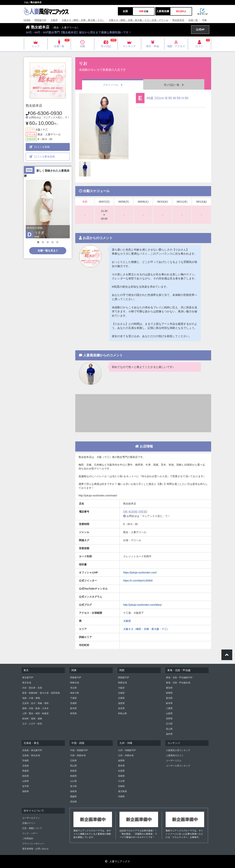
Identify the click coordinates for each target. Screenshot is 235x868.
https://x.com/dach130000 (138, 581)
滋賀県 (121, 703)
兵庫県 (121, 698)
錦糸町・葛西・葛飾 (32, 719)
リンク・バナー (30, 833)
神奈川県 (75, 693)
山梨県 (169, 713)
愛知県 (169, 688)
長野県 (169, 719)
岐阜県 (169, 703)
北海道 (26, 766)
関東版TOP (76, 678)
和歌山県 (122, 713)
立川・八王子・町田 (32, 724)
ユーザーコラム (174, 761)
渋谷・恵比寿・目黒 (32, 688)
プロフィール (113, 85)
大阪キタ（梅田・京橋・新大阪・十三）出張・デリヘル (139, 20)
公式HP (200, 30)
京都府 (121, 693)
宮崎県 (121, 786)
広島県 (73, 761)
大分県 (121, 781)
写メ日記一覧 (174, 85)
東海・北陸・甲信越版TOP (179, 678)
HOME (27, 20)
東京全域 (27, 683)
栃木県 (73, 708)
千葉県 (73, 698)
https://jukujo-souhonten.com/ (140, 572)
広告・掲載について (32, 828)
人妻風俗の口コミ (175, 755)
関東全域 (75, 683)
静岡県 (169, 693)
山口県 (73, 781)
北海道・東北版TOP (32, 750)
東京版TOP (28, 678)
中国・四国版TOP (79, 750)
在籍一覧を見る (48, 251)
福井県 (169, 734)
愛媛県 (73, 797)
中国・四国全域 (78, 755)
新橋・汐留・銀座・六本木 (35, 708)
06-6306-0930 (46, 113)
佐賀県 (121, 771)
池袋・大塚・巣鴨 (31, 698)
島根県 (73, 776)
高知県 (73, 802)
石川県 (169, 724)
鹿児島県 (122, 791)
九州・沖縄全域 (126, 755)
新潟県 (169, 698)
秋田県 (26, 776)
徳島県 (73, 791)
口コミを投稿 (40, 147)
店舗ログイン (29, 823)
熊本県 (121, 766)
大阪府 (54, 20)
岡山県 (73, 766)
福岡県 (121, 761)
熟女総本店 (178, 20)
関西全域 (122, 683)
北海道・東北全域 (31, 755)
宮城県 (26, 761)
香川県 (73, 786)
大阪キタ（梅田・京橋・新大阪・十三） (83, 20)
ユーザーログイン (31, 818)
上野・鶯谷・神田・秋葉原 (35, 713)
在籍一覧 (193, 20)
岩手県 (26, 786)
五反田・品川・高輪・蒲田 (35, 703)
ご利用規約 (28, 838)
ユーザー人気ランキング (178, 766)
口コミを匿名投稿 (42, 157)
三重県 (169, 708)
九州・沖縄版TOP (127, 750)
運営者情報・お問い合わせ (35, 849)
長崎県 (121, 776)
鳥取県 (73, 771)
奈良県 (121, 708)
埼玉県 (73, 688)
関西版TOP (40, 20)
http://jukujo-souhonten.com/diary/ (142, 605)
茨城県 (73, 703)
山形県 (26, 781)
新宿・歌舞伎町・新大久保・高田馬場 (41, 693)
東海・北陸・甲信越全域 (178, 683)
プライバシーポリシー (33, 844)
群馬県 (73, 713)
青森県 (26, 771)
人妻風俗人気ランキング (178, 750)
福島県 (26, 791)
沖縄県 (121, 797)
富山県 (169, 729)
